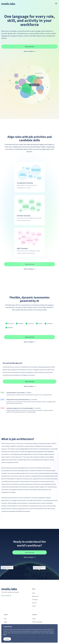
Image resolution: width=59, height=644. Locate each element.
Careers (34, 603)
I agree (7, 639)
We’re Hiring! (6, 596)
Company (35, 599)
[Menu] (56, 4)
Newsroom (35, 596)
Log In (34, 606)
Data (34, 593)
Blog (5, 622)
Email (34, 619)
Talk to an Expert (37, 622)
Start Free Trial (29, 47)
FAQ (5, 619)
